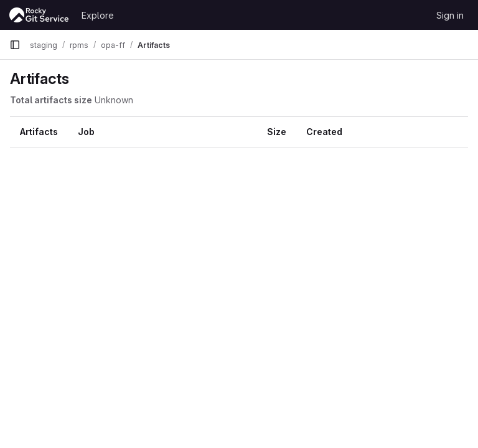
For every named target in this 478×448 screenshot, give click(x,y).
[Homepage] (39, 15)
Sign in (450, 15)
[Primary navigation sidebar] (15, 45)
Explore (98, 15)
